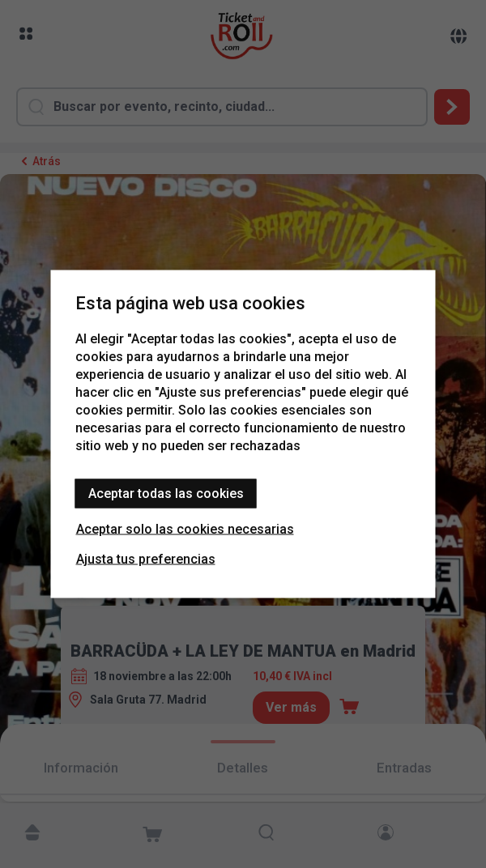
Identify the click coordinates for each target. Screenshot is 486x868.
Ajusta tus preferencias (146, 559)
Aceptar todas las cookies (166, 494)
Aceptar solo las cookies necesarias (185, 529)
